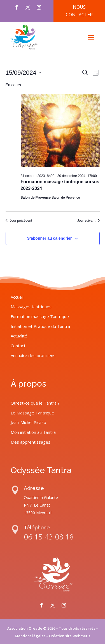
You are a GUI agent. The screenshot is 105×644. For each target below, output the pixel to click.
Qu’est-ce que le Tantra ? (35, 479)
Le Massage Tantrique (32, 489)
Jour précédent (19, 221)
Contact (18, 421)
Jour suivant (88, 221)
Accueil (17, 373)
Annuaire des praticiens (33, 431)
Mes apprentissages (31, 518)
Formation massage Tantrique (40, 392)
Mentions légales (30, 636)
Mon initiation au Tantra (33, 508)
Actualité (19, 412)
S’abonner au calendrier (50, 238)
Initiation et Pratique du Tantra (40, 402)
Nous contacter (79, 11)
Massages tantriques (31, 382)
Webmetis (81, 636)
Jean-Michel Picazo (28, 498)
